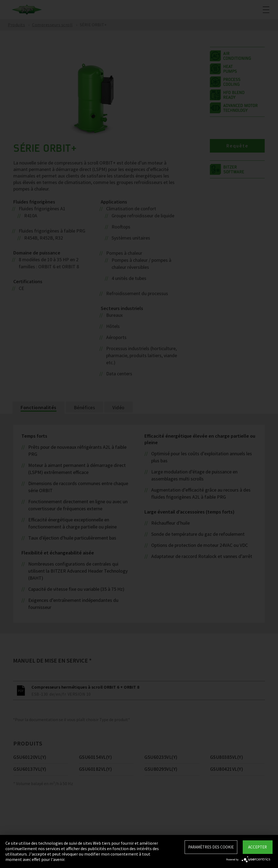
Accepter (258, 847)
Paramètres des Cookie (211, 847)
